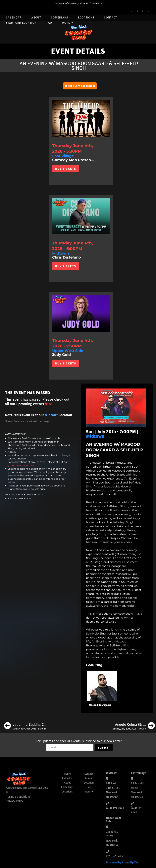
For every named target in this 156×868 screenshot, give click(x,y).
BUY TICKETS (65, 169)
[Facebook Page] (131, 11)
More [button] (68, 23)
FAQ (49, 23)
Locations (86, 18)
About (36, 18)
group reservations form (23, 465)
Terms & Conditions (18, 797)
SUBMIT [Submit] (104, 748)
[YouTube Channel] (149, 11)
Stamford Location (21, 23)
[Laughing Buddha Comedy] (25, 726)
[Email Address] (70, 747)
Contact (110, 18)
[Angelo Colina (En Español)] (134, 726)
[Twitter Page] (137, 11)
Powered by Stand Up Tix (122, 863)
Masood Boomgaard (100, 705)
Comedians (60, 18)
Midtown (52, 415)
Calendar (14, 18)
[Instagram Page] (143, 11)
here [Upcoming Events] (49, 404)
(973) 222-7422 (115, 856)
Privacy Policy (15, 801)
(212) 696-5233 (94, 3)
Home (67, 774)
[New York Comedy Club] (78, 32)
